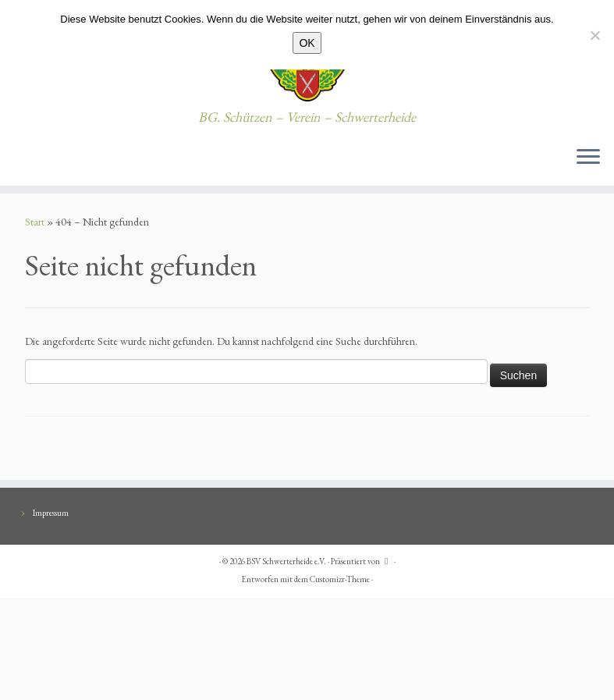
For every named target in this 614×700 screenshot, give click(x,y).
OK (307, 43)
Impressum (51, 513)
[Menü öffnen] (588, 158)
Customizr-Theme (340, 579)
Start (35, 222)
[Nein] (594, 35)
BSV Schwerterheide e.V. (286, 561)
